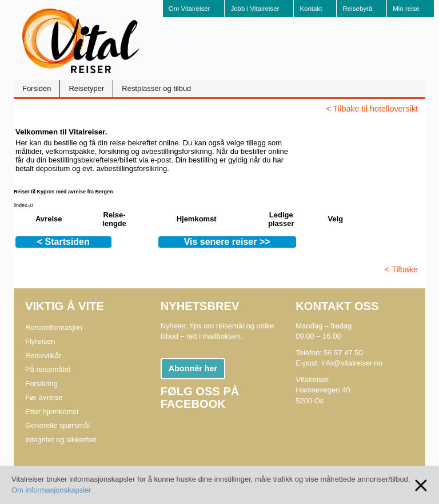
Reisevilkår (43, 356)
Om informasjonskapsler (51, 490)
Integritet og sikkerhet (61, 440)
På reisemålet (48, 369)
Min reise (406, 9)
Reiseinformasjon (54, 328)
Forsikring (41, 384)
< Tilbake (401, 269)
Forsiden (37, 88)
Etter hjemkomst (52, 412)
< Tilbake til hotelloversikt (372, 109)
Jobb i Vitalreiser (255, 9)
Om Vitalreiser (189, 9)
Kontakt (311, 9)
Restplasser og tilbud (156, 88)
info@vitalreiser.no (352, 363)
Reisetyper (86, 88)
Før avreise (44, 397)
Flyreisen (40, 341)
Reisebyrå (357, 9)
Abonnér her (193, 368)
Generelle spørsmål (57, 425)
